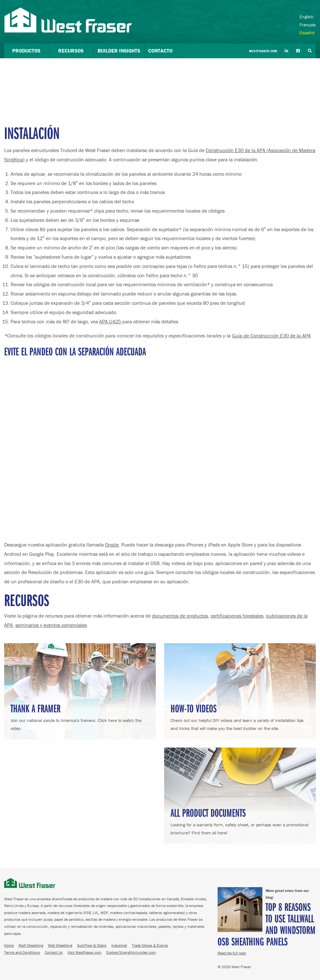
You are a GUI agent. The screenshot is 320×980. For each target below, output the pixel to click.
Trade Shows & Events (150, 945)
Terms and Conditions (22, 952)
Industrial (119, 945)
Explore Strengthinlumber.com (131, 952)
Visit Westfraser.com (84, 952)
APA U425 (110, 321)
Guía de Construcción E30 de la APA (271, 336)
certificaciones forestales (237, 616)
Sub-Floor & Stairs (92, 945)
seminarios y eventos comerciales (51, 625)
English (307, 17)
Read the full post (232, 953)
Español (307, 33)
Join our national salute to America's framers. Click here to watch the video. (80, 716)
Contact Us (54, 952)
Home (9, 945)
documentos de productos (180, 616)
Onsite (112, 545)
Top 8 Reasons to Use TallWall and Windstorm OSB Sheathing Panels (267, 924)
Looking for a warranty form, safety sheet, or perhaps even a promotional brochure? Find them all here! (240, 820)
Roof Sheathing (31, 945)
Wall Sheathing (60, 945)
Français (308, 25)
